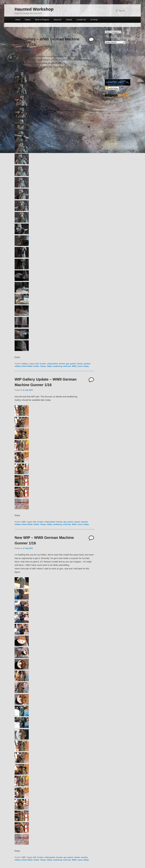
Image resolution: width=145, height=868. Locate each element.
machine (87, 364)
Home (18, 20)
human (80, 364)
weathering (58, 366)
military (18, 366)
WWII (74, 366)
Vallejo (49, 366)
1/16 (37, 364)
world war (67, 366)
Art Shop (94, 20)
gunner (73, 364)
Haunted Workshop (34, 9)
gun (68, 364)
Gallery (28, 20)
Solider (36, 366)
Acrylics (43, 364)
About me (57, 20)
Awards (69, 20)
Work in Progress (42, 20)
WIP (24, 522)
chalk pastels (52, 364)
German (62, 364)
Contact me (81, 20)
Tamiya (43, 366)
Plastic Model (27, 366)
